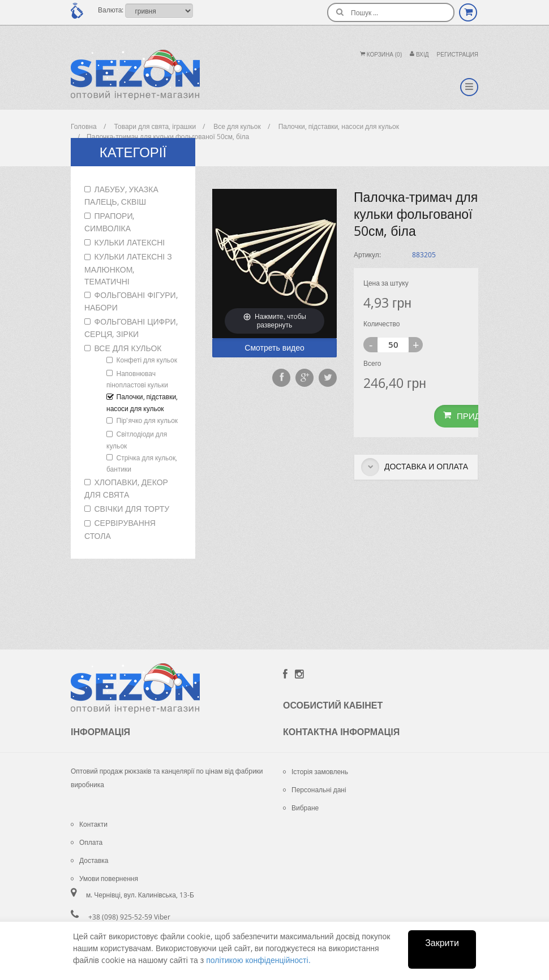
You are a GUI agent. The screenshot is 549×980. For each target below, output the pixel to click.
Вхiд (419, 55)
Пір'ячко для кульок (147, 420)
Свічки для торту (132, 509)
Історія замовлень (316, 771)
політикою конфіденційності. (258, 960)
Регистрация (458, 55)
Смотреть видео (274, 347)
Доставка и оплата (415, 467)
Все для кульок (128, 348)
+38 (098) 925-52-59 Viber (129, 917)
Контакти (89, 824)
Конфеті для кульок (147, 360)
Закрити (442, 943)
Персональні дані (315, 789)
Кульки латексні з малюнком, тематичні (128, 269)
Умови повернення (104, 878)
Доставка (90, 860)
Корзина (381, 55)
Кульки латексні (130, 242)
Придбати (473, 416)
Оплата (87, 842)
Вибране (301, 808)
